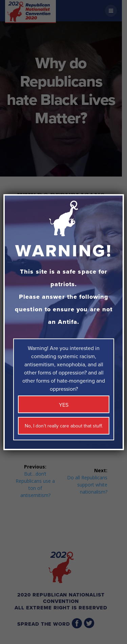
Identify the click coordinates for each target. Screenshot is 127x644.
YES (64, 405)
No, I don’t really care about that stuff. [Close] (64, 426)
